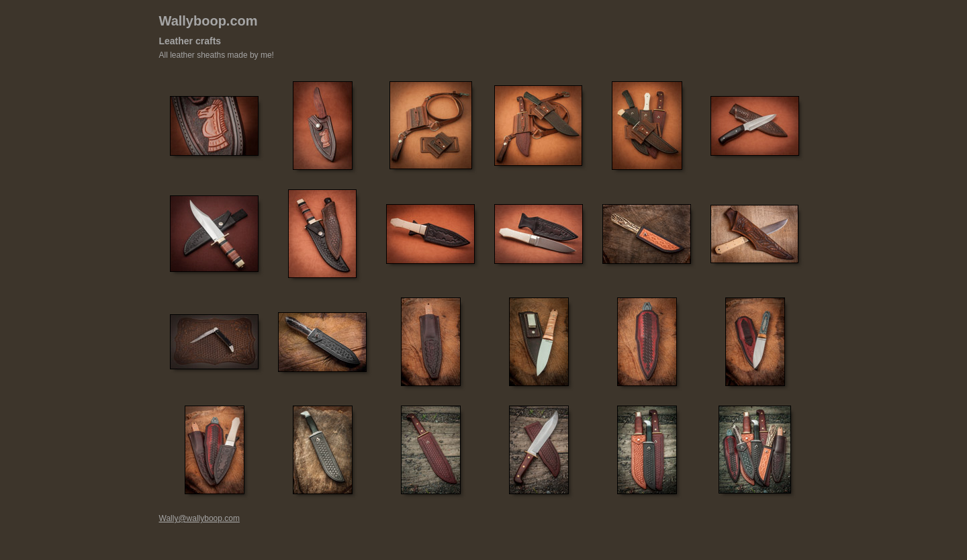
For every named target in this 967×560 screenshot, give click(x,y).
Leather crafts (190, 41)
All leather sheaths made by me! (217, 55)
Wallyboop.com (209, 21)
